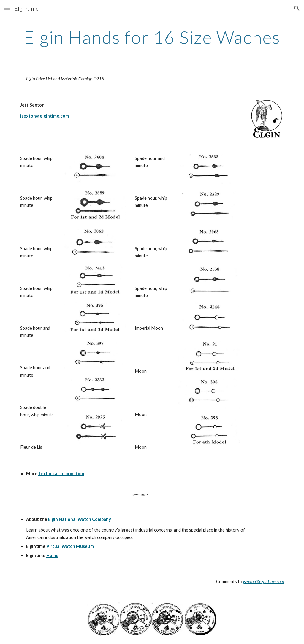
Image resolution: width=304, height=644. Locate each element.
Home (52, 555)
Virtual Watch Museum (70, 546)
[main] (152, 37)
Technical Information (61, 474)
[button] (7, 8)
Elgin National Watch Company (80, 519)
